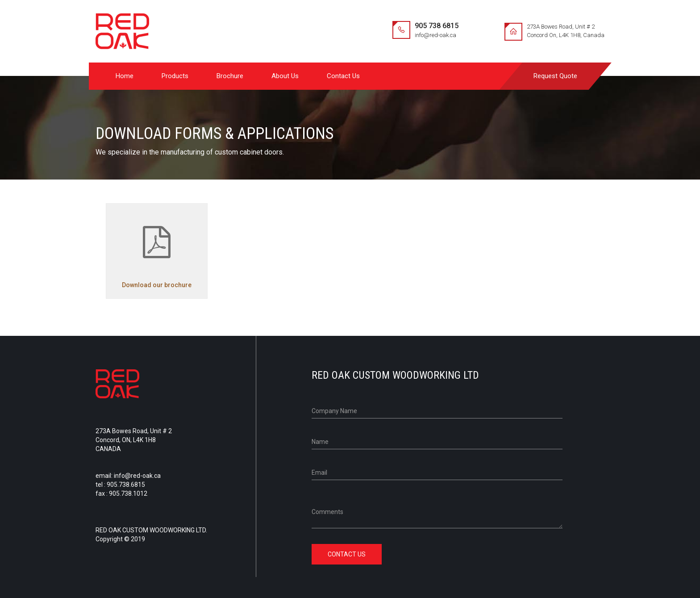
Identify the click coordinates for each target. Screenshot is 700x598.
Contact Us (343, 76)
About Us (285, 76)
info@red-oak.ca (435, 35)
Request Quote (555, 76)
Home (125, 76)
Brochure (230, 76)
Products (175, 76)
